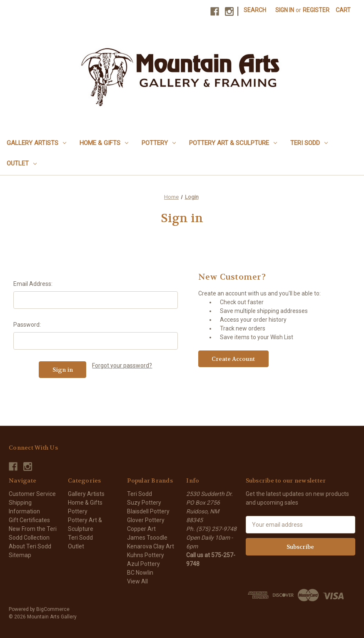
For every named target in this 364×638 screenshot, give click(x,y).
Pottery (159, 143)
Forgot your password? (122, 365)
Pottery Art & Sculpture (233, 143)
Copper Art (141, 529)
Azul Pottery (143, 564)
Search (255, 10)
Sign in (285, 10)
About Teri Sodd (30, 546)
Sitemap (20, 555)
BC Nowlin (140, 573)
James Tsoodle (147, 538)
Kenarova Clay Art (151, 546)
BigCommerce (53, 609)
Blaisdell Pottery (148, 511)
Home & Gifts (104, 143)
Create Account (233, 359)
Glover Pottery (146, 520)
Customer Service (32, 494)
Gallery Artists (36, 143)
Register (316, 10)
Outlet (22, 163)
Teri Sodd (309, 143)
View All (137, 581)
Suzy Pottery (144, 503)
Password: (27, 325)
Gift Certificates (29, 520)
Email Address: (33, 284)
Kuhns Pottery (146, 555)
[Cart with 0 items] (343, 10)
